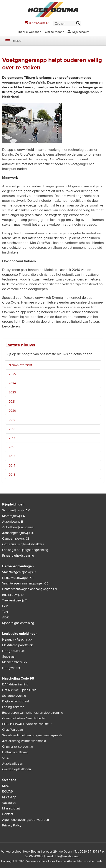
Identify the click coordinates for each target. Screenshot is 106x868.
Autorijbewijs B (13, 522)
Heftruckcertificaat (15, 752)
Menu (8, 41)
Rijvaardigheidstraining (18, 556)
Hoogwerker (11, 668)
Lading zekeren (13, 707)
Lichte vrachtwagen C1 (18, 578)
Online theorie (55, 32)
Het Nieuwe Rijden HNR (19, 690)
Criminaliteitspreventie (17, 747)
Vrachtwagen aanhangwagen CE (25, 583)
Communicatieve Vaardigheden (24, 718)
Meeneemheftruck (15, 662)
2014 (12, 466)
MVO (6, 786)
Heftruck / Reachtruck (17, 640)
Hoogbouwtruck (14, 651)
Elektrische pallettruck (17, 645)
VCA (5, 758)
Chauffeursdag (13, 730)
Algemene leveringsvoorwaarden (26, 820)
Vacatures (9, 803)
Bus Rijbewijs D (13, 595)
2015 (12, 456)
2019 (12, 420)
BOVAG (7, 791)
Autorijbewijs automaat (18, 527)
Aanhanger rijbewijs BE (18, 533)
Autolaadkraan (13, 764)
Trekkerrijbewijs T (15, 600)
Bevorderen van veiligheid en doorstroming (33, 713)
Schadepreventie (14, 696)
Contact (8, 814)
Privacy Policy (12, 825)
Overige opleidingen (17, 769)
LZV (5, 606)
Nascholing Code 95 (18, 678)
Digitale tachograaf (16, 701)
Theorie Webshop (29, 32)
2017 (12, 438)
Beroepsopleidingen (18, 566)
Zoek (78, 24)
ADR (5, 617)
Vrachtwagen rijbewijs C (19, 572)
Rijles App (9, 797)
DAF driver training (15, 684)
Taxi (5, 612)
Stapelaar (9, 656)
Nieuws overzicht (20, 365)
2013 (12, 475)
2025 (12, 374)
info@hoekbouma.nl (68, 856)
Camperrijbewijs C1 (16, 539)
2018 (12, 429)
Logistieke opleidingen (20, 634)
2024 (12, 383)
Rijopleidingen (13, 504)
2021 (12, 402)
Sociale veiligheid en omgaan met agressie (32, 735)
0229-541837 (39, 23)
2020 (12, 411)
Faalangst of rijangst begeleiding (25, 550)
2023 (12, 392)
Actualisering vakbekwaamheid (24, 741)
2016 (12, 447)
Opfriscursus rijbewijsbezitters (23, 544)
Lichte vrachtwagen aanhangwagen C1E (30, 589)
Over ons (9, 780)
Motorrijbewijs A (14, 516)
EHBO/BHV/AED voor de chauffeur (27, 724)
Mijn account (81, 32)
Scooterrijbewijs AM (16, 510)
